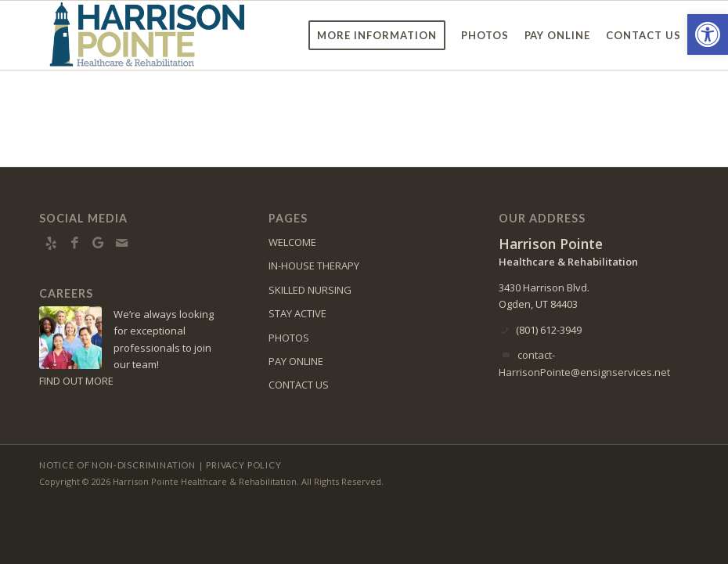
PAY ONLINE (296, 361)
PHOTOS (289, 338)
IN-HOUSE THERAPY (314, 266)
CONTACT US (299, 385)
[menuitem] (377, 35)
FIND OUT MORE (76, 381)
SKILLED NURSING (310, 290)
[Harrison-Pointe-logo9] (147, 35)
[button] (708, 34)
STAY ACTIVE (297, 313)
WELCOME (292, 242)
